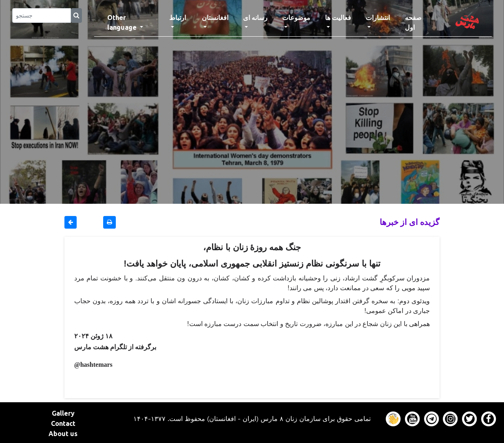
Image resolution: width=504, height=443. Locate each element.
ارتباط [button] (178, 18)
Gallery (63, 413)
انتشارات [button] (378, 18)
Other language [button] (123, 22)
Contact (63, 423)
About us (63, 434)
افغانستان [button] (215, 18)
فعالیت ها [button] (338, 18)
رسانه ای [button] (255, 18)
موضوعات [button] (296, 18)
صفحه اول (420, 22)
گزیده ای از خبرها (410, 222)
